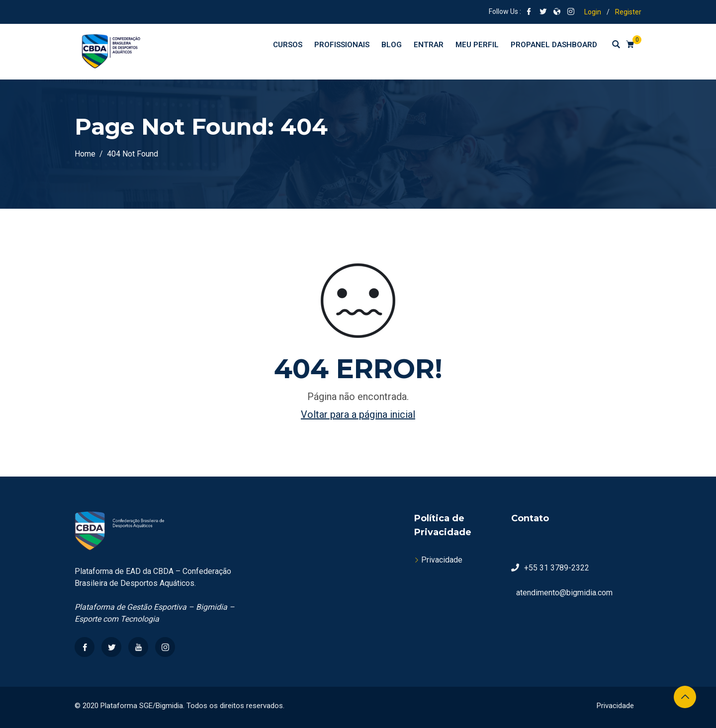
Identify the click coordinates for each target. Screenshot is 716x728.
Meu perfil (477, 45)
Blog (392, 45)
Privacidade (442, 560)
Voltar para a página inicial (358, 414)
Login (593, 12)
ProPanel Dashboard (554, 45)
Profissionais (342, 45)
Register (628, 12)
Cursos (288, 45)
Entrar (429, 45)
